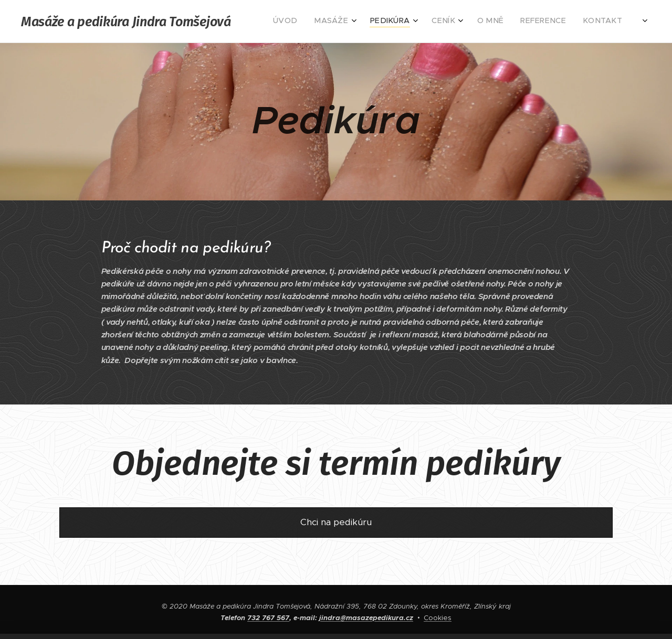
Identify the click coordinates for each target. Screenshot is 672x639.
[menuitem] (521, 22)
